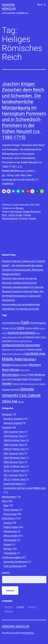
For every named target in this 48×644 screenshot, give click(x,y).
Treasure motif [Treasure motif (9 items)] (18, 384)
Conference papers (12, 557)
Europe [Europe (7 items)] (38, 333)
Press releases (11, 510)
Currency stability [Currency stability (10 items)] (32, 328)
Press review (10, 514)
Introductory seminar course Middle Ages (25, 488)
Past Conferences (13, 566)
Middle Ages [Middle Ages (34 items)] (12, 359)
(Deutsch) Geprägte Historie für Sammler (23, 287)
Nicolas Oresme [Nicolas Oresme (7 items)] (25, 370)
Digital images (11, 527)
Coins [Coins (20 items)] (20, 328)
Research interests (13, 419)
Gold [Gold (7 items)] (13, 350)
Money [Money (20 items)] (15, 370)
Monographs (10, 540)
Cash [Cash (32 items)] (25, 322)
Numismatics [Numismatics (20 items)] (11, 375)
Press (5, 501)
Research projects (13, 423)
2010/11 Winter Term (14, 471)
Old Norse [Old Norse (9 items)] (24, 375)
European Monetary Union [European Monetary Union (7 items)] (10, 337)
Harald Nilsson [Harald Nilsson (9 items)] (21, 349)
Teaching (7, 427)
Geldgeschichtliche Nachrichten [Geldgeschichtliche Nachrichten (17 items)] (21, 345)
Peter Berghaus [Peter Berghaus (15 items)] (37, 375)
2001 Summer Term (14, 432)
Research (7, 414)
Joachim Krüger (15, 215)
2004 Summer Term (14, 436)
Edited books (10, 531)
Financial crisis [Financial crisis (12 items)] (33, 337)
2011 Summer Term (14, 475)
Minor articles (11, 536)
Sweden (33, 218)
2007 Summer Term (14, 453)
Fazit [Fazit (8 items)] (23, 337)
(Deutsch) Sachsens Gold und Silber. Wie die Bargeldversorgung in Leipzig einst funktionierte (23, 296)
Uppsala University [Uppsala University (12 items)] (11, 389)
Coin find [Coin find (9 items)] (13, 328)
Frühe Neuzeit (15, 212)
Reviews (20, 208)
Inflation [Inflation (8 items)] (5, 354)
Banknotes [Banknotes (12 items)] (15, 323)
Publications (8, 518)
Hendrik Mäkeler (16, 627)
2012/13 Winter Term (14, 479)
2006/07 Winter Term (14, 449)
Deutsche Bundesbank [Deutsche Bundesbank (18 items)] (22, 333)
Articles (7, 523)
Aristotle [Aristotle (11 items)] (6, 323)
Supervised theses (13, 484)
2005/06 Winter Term (14, 440)
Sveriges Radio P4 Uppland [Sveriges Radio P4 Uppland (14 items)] (27, 379)
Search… (6, 573)
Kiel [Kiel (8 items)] (23, 354)
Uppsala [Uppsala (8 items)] (42, 384)
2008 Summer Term (14, 462)
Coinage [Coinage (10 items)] (5, 328)
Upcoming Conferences (16, 562)
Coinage (27, 215)
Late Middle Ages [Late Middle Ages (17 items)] (35, 354)
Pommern (24, 218)
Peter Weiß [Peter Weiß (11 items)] (7, 379)
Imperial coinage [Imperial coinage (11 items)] (34, 349)
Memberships (9, 497)
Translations (10, 553)
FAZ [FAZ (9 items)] (20, 337)
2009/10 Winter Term (14, 466)
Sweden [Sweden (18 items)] (7, 383)
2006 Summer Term (14, 445)
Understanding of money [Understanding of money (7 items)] (32, 384)
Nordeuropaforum (10, 218)
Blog (6, 505)
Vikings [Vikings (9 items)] (21, 402)
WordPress (28, 633)
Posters (8, 544)
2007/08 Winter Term (14, 458)
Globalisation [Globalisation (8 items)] (6, 350)
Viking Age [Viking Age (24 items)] (10, 401)
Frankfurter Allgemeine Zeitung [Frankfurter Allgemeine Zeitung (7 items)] (22, 341)
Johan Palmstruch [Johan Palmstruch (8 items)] (14, 354)
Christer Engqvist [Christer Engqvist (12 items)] (38, 323)
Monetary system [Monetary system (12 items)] (20, 365)
